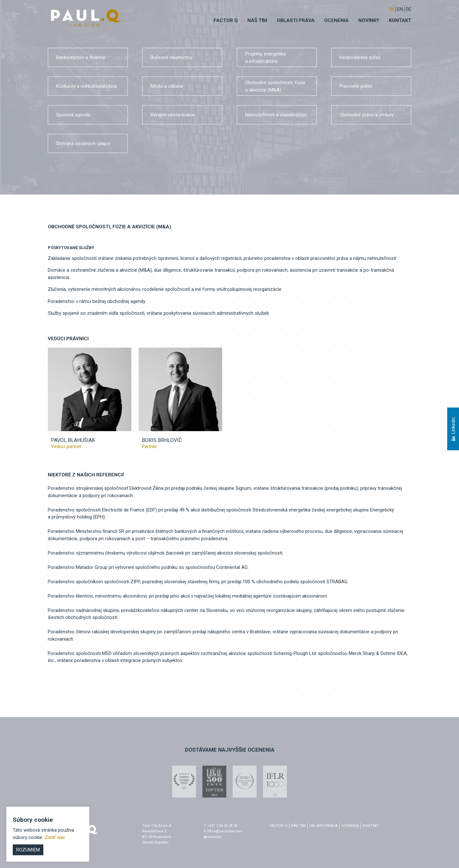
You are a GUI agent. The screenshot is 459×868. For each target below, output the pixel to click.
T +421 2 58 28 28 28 (221, 826)
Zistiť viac (55, 837)
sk (391, 9)
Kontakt (400, 20)
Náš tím (257, 20)
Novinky (369, 20)
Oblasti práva (296, 20)
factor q (278, 826)
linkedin (213, 837)
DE (408, 9)
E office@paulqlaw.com (223, 831)
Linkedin (453, 429)
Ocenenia (336, 20)
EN (400, 9)
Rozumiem (28, 850)
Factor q (226, 20)
